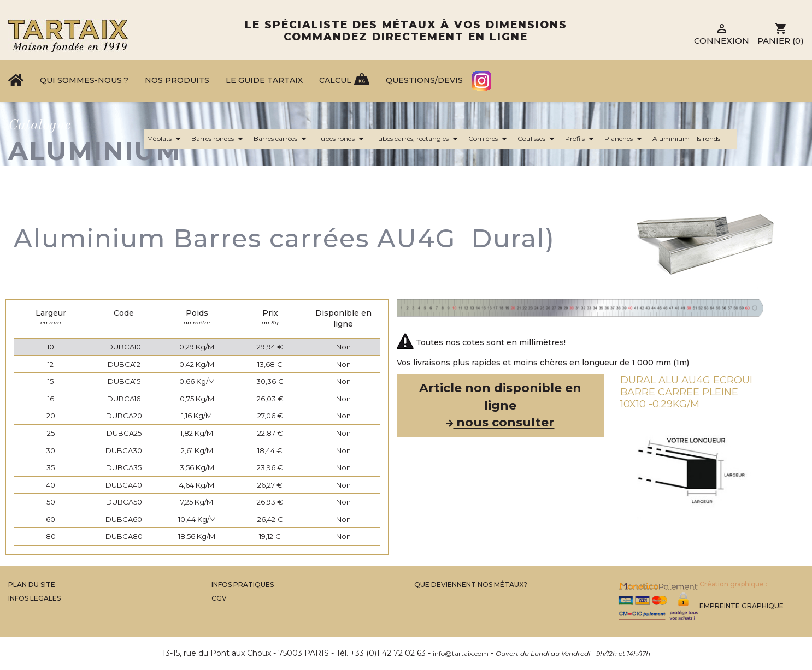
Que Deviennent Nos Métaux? (471, 585)
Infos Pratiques (243, 585)
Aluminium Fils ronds (693, 139)
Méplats (166, 139)
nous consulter (500, 422)
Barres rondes (219, 139)
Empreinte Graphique (742, 606)
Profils (581, 139)
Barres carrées (282, 139)
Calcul (335, 80)
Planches (625, 139)
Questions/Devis (424, 80)
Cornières (490, 139)
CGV (219, 598)
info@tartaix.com (461, 653)
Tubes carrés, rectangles (418, 139)
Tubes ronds (342, 139)
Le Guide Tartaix (264, 80)
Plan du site (32, 585)
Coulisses (538, 139)
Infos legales (34, 598)
